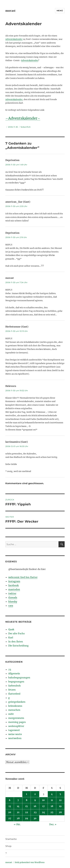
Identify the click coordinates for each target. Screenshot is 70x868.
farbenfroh (26, 127)
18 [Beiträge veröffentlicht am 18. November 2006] (52, 806)
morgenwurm (16, 718)
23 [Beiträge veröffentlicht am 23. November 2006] (35, 812)
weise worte (15, 734)
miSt (11, 714)
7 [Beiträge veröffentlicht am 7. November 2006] (18, 800)
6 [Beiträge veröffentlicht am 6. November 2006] (10, 800)
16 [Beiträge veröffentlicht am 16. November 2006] (35, 806)
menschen (14, 710)
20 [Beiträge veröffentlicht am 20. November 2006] (10, 812)
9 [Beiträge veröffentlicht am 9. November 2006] (35, 800)
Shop (8, 846)
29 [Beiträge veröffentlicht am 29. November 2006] (27, 818)
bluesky (13, 602)
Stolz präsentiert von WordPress (30, 862)
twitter (12, 593)
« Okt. (17, 824)
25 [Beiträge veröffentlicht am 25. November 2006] (52, 812)
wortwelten (15, 738)
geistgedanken (17, 702)
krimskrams (15, 706)
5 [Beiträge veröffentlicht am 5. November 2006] (60, 794)
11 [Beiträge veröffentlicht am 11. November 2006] (52, 800)
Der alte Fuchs (16, 633)
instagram (14, 581)
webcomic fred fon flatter (23, 577)
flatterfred (14, 694)
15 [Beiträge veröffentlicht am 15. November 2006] (27, 806)
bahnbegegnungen (19, 678)
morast (10, 11)
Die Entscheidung (18, 646)
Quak (11, 629)
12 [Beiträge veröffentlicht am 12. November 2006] (60, 800)
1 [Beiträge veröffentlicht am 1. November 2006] (27, 794)
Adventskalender (14, 39)
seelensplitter (16, 726)
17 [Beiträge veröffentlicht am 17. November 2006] (43, 806)
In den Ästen (16, 642)
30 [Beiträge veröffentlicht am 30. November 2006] (35, 818)
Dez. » (53, 824)
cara (11, 606)
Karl (11, 637)
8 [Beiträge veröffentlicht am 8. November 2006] (27, 800)
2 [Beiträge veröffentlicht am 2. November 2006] (35, 794)
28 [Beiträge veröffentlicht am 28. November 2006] (18, 818)
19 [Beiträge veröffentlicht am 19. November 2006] (60, 806)
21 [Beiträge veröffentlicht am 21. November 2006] (18, 812)
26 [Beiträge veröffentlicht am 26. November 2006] (60, 812)
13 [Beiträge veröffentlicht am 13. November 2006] (10, 806)
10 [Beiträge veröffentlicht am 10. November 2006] (43, 800)
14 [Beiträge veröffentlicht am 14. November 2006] (18, 806)
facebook (14, 585)
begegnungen (16, 682)
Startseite (11, 839)
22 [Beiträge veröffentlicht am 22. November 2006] (27, 812)
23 (10, 669)
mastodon (14, 589)
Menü (60, 11)
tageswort (14, 730)
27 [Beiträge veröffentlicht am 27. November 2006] (10, 818)
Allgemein (14, 673)
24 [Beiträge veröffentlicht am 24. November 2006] (43, 812)
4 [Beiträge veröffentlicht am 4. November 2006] (52, 794)
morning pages (17, 722)
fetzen (12, 690)
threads (13, 597)
